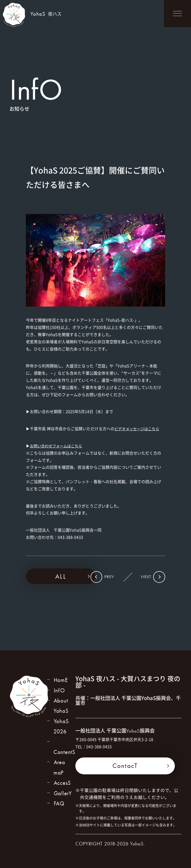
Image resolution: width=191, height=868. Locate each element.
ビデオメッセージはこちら (138, 429)
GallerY (63, 788)
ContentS (65, 745)
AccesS (62, 777)
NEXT (144, 577)
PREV (111, 577)
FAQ (59, 799)
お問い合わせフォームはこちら (58, 446)
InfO (59, 691)
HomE (61, 681)
